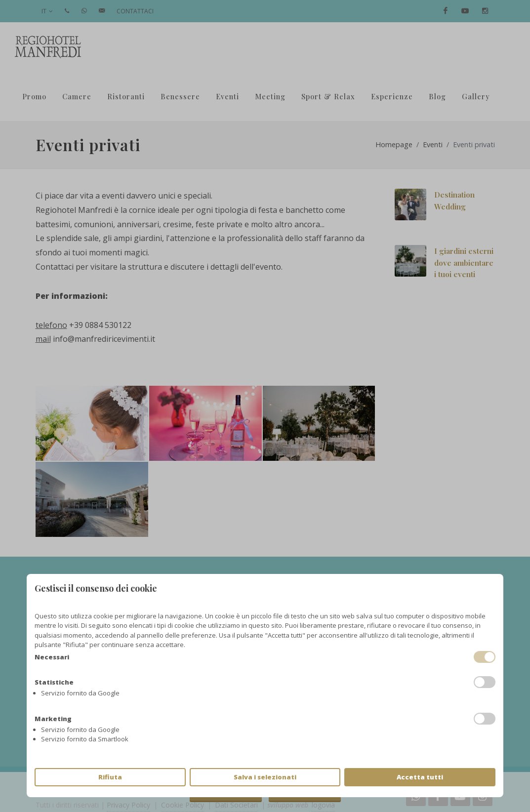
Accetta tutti (420, 777)
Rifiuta (110, 777)
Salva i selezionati (265, 777)
